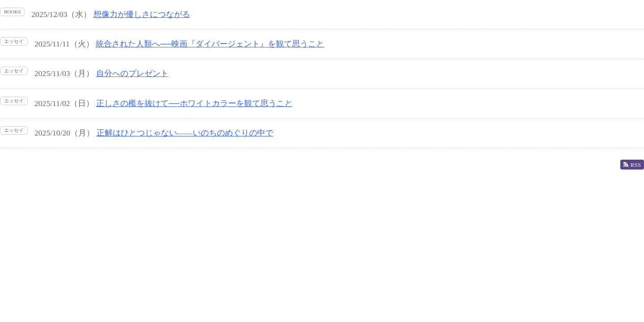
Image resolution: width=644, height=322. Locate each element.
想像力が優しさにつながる (142, 14)
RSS (632, 165)
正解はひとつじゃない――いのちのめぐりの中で (185, 133)
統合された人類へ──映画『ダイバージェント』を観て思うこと (210, 44)
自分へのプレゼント (132, 73)
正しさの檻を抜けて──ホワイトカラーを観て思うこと (194, 103)
